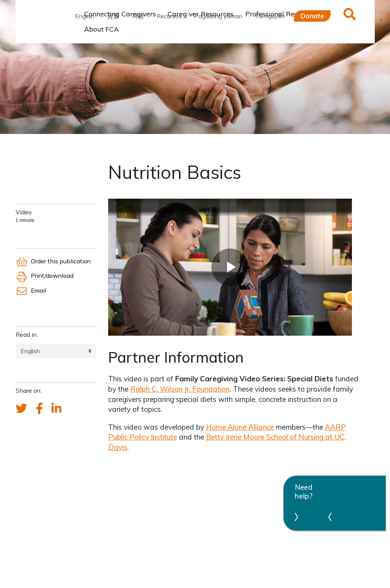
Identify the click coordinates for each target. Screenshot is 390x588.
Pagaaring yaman (218, 16)
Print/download (45, 276)
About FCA (101, 29)
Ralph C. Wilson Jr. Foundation (180, 389)
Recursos (169, 16)
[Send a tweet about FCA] (21, 409)
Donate (312, 16)
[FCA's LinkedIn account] (56, 409)
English (85, 16)
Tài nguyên (270, 16)
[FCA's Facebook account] (39, 409)
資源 (113, 16)
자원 (138, 16)
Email (31, 290)
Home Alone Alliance (240, 427)
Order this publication (53, 261)
